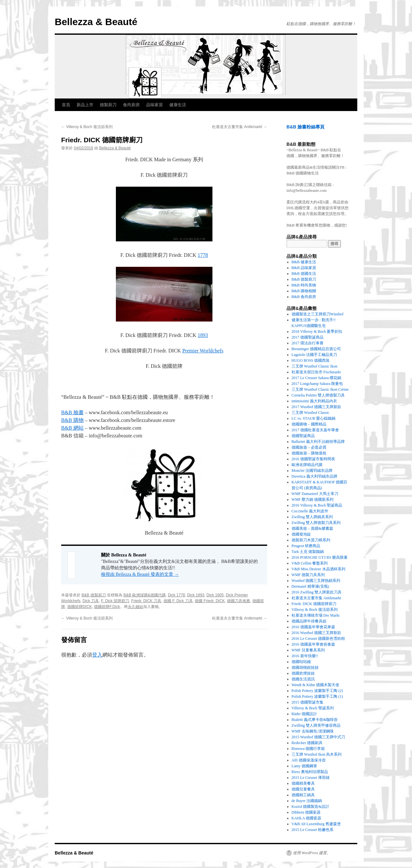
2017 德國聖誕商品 (308, 337)
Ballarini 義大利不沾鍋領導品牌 (318, 442)
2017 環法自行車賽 (308, 343)
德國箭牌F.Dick (107, 607)
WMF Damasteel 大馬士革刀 (315, 494)
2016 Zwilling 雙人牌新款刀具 (317, 592)
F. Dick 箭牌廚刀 (115, 601)
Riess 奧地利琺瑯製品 (310, 772)
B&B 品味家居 (304, 268)
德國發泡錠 (301, 534)
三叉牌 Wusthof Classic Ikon (315, 366)
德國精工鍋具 (303, 795)
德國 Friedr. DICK (210, 601)
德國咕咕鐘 (301, 662)
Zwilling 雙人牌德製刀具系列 (316, 523)
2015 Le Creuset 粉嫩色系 (313, 830)
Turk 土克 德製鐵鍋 (308, 552)
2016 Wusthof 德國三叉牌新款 (317, 633)
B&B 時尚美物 (304, 285)
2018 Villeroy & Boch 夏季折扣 (317, 331)
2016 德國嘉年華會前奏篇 (313, 644)
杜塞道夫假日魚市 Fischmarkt (316, 372)
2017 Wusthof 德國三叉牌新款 (317, 407)
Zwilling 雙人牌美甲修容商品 (316, 725)
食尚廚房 (131, 105)
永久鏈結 (136, 607)
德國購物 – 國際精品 (309, 424)
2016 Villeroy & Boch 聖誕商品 (317, 505)
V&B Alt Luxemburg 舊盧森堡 (316, 824)
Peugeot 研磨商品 (306, 546)
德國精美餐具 (303, 783)
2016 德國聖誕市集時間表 (313, 459)
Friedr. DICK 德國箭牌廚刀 (314, 604)
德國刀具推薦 (239, 601)
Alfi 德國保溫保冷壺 (309, 760)
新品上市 (85, 105)
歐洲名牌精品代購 (307, 465)
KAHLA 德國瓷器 (306, 818)
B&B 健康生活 (304, 262)
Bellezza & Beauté (96, 22)
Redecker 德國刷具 (307, 743)
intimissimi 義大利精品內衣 (314, 401)
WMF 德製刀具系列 (308, 575)
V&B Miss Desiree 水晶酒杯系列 (318, 569)
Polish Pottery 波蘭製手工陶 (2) (317, 691)
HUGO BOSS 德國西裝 (311, 360)
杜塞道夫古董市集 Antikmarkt (240, 127)
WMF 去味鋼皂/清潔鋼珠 (313, 731)
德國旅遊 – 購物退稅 (309, 453)
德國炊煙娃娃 (303, 673)
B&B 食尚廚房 (304, 297)
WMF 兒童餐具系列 (308, 650)
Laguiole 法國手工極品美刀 (314, 355)
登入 (97, 655)
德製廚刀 (108, 105)
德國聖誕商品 (303, 436)
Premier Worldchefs (203, 351)
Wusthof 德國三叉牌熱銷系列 (316, 581)
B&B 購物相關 (304, 291)
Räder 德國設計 (304, 714)
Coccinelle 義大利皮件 (310, 511)
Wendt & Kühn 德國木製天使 (315, 685)
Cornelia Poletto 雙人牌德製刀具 (318, 395)
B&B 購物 (72, 420)
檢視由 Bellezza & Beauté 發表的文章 (140, 574)
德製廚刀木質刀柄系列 (311, 540)
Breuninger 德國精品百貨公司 (316, 349)
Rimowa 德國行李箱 (308, 749)
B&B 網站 (72, 428)
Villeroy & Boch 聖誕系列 (313, 708)
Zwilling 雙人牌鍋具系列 (312, 517)
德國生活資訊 (303, 679)
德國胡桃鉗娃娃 (305, 667)
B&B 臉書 (72, 412)
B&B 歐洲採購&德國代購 (144, 595)
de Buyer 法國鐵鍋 (307, 801)
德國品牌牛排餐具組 (309, 621)
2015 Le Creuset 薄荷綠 (311, 778)
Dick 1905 (215, 595)
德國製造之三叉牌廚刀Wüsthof (318, 314)
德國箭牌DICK (80, 607)
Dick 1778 (176, 595)
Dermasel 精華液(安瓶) (310, 586)
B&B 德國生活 (304, 274)
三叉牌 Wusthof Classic (311, 413)
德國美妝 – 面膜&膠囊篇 (312, 528)
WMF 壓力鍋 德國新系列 (313, 499)
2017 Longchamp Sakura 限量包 (317, 384)
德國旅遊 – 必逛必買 (309, 447)
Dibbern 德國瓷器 (306, 812)
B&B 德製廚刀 (94, 595)
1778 (203, 255)
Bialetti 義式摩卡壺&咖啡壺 (315, 720)
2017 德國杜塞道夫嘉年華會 (315, 430)
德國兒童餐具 (303, 789)
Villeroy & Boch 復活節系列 (87, 127)
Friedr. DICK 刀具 (146, 601)
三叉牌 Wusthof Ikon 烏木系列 (317, 754)
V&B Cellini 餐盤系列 (310, 563)
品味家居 (154, 105)
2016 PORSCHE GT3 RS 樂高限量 (320, 557)
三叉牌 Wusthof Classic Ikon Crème (320, 389)
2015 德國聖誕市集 (308, 702)
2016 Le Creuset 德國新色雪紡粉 (318, 639)
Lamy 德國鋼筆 (304, 766)
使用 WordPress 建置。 (312, 853)
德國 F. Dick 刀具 (178, 601)
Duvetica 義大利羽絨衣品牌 (314, 476)
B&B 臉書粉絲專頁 (305, 127)
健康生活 (178, 105)
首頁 (66, 105)
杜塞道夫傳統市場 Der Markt (316, 615)
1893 (203, 335)
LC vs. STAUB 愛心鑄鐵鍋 (314, 418)
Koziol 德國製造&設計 (310, 807)
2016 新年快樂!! (305, 656)
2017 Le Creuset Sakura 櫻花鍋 (317, 378)
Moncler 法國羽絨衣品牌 (312, 471)
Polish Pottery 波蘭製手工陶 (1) (317, 696)
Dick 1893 (196, 595)
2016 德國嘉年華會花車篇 (313, 627)
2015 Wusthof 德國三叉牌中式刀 (318, 737)
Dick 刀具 (91, 601)
